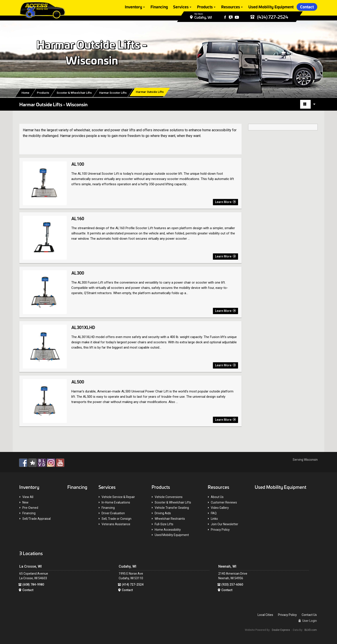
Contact (307, 7)
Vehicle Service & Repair (118, 497)
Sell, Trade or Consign (117, 519)
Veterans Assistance (116, 524)
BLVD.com (311, 630)
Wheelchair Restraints (170, 519)
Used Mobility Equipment (271, 7)
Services (181, 7)
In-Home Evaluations (116, 502)
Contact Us (309, 615)
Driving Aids (163, 513)
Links (214, 519)
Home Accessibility (168, 530)
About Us (217, 497)
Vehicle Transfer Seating (172, 508)
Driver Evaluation (113, 513)
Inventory (134, 7)
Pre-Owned (30, 508)
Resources (231, 7)
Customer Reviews (224, 502)
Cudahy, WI (203, 18)
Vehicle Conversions (169, 497)
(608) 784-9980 (33, 585)
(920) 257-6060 (232, 585)
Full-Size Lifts (164, 524)
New (25, 502)
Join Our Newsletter (225, 524)
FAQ (214, 513)
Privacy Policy (220, 530)
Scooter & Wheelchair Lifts (173, 502)
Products (205, 7)
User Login (308, 621)
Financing (159, 7)
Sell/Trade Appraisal (37, 519)
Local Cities (265, 615)
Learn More (225, 202)
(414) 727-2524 (269, 17)
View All (28, 497)
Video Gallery (220, 508)
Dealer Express (281, 630)
